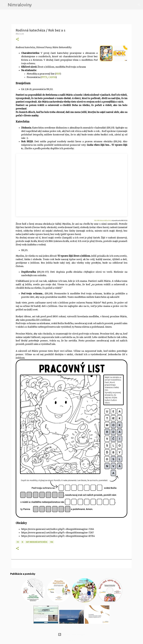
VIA (52, 542)
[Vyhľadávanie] (36, 5)
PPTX (44, 77)
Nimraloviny (20, 5)
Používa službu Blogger (71, 634)
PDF (58, 74)
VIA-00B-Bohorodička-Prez (103, 220)
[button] (17, 39)
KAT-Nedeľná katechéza (37, 542)
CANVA (52, 77)
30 (18, 542)
